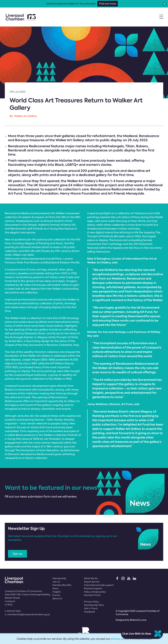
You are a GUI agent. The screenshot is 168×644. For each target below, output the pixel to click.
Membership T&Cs (94, 605)
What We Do (91, 578)
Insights (57, 592)
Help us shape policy (95, 592)
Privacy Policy (91, 602)
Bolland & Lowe (138, 620)
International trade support (99, 585)
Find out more (108, 4)
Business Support (93, 588)
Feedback (90, 612)
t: (13, 611)
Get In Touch (91, 608)
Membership (59, 578)
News (55, 588)
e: (27, 614)
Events (56, 595)
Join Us (56, 582)
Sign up (17, 554)
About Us (57, 598)
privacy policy (120, 639)
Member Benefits (62, 585)
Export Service (92, 582)
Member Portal (92, 595)
